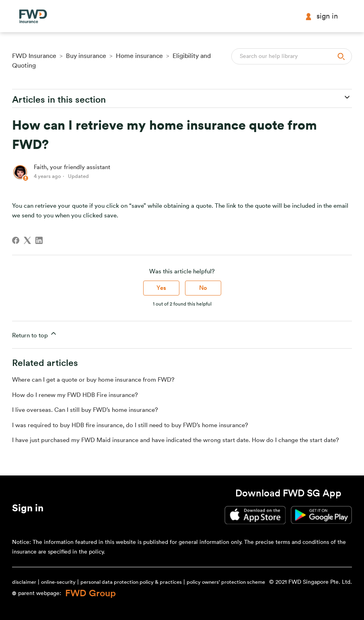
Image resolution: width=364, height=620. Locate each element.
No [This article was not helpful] (203, 288)
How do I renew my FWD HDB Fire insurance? (75, 395)
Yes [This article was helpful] (161, 288)
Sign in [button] (321, 16)
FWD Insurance (34, 56)
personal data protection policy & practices (131, 582)
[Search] (292, 56)
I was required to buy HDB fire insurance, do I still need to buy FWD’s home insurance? (130, 425)
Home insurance (139, 56)
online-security (58, 582)
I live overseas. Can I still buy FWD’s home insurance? (85, 410)
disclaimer (24, 582)
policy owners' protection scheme (226, 582)
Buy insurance (86, 56)
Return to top (35, 334)
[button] (28, 510)
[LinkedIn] (39, 240)
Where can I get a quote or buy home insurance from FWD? (93, 380)
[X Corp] (27, 240)
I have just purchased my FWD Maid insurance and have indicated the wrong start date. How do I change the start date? (176, 440)
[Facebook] (16, 240)
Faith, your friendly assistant (72, 167)
